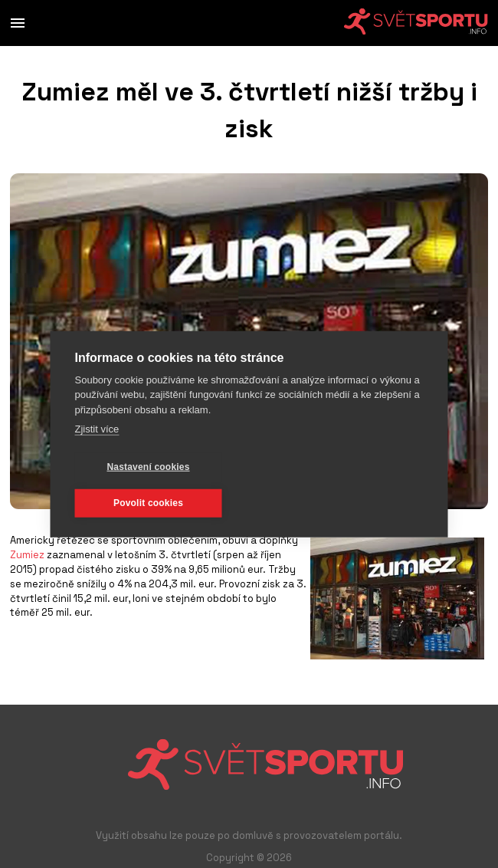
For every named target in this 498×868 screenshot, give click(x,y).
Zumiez (27, 555)
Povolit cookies (148, 503)
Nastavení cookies (148, 467)
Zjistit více (97, 429)
